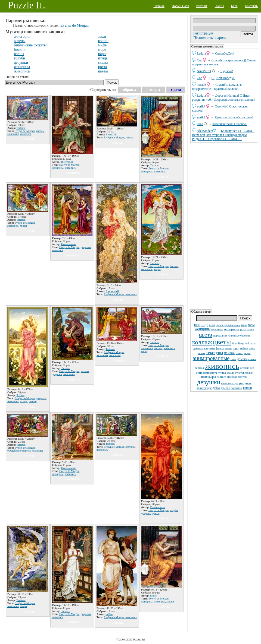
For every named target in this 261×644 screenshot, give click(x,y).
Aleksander (204, 131)
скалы (103, 63)
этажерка (232, 377)
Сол (200, 60)
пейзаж (230, 353)
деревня (225, 388)
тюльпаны (236, 388)
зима (233, 359)
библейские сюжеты (30, 45)
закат (240, 353)
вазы (254, 343)
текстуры (215, 353)
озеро (252, 348)
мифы (103, 45)
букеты (239, 373)
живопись (222, 366)
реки (212, 325)
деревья (200, 368)
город (236, 348)
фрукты (220, 348)
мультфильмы (232, 325)
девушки (209, 382)
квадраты (209, 348)
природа (201, 325)
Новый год (238, 343)
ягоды (235, 383)
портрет (221, 377)
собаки (249, 373)
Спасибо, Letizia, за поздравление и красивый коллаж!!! (217, 87)
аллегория (22, 37)
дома (217, 388)
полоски (226, 383)
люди (206, 373)
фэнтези (243, 377)
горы (251, 325)
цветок (220, 325)
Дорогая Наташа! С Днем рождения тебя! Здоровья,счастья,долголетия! (224, 98)
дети (199, 373)
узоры (247, 353)
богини (20, 50)
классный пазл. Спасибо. (230, 124)
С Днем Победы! (223, 78)
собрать (29, 139)
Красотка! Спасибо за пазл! (234, 117)
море (229, 348)
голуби (20, 58)
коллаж (202, 342)
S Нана (21, 395)
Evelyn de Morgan (74, 25)
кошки (248, 388)
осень (202, 353)
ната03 (201, 85)
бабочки (245, 336)
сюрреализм (220, 336)
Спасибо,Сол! (225, 53)
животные (234, 336)
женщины (203, 329)
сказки (252, 359)
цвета (206, 335)
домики (242, 359)
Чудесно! (227, 71)
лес (252, 368)
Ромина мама (69, 244)
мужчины (217, 329)
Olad (200, 124)
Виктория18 (113, 291)
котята (213, 373)
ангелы (20, 41)
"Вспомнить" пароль (210, 38)
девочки (198, 348)
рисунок (245, 383)
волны (19, 54)
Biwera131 (67, 162)
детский (245, 368)
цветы (222, 342)
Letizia (201, 53)
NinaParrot (204, 71)
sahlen (109, 614)
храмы (230, 373)
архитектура (204, 388)
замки (251, 329)
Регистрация (203, 33)
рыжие (33, 401)
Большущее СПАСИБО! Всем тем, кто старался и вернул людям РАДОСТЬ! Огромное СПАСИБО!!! (223, 135)
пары (244, 325)
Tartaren (21, 128)
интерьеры (209, 377)
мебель (244, 348)
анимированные (211, 358)
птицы (222, 373)
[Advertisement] (219, 226)
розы (243, 329)
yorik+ (201, 106)
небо (248, 343)
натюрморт (232, 329)
